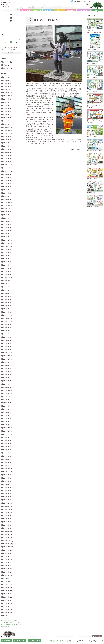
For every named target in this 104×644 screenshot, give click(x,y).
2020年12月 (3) (8, 278)
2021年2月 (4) (7, 271)
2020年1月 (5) (7, 312)
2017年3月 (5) (7, 419)
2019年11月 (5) (8, 318)
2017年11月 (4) (8, 394)
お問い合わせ (69, 641)
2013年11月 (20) (8, 544)
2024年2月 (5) (7, 159)
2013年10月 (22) (8, 547)
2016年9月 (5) (7, 437)
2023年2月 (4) (7, 196)
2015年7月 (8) (7, 481)
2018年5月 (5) (7, 375)
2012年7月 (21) (8, 594)
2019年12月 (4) (8, 315)
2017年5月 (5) (7, 412)
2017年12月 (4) (8, 390)
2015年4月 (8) (7, 491)
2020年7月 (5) (7, 293)
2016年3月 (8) (7, 456)
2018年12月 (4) (8, 353)
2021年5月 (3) (7, 262)
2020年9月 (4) (7, 287)
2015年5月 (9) (7, 488)
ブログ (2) (6, 65)
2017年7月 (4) (7, 406)
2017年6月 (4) (7, 409)
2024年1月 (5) (7, 162)
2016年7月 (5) (7, 444)
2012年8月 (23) (8, 591)
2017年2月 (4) (7, 422)
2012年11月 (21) (8, 581)
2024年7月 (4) (7, 143)
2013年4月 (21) (8, 566)
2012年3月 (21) (8, 607)
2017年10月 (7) (8, 397)
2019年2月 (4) (7, 347)
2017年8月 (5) (7, 403)
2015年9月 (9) (7, 475)
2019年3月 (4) (7, 343)
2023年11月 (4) (8, 168)
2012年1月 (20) (8, 613)
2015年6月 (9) (7, 484)
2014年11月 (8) (8, 506)
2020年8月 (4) (7, 290)
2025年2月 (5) (7, 121)
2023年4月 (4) (7, 190)
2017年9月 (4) (7, 400)
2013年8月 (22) (8, 553)
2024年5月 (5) (7, 149)
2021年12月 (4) (8, 240)
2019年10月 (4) (8, 322)
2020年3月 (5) (7, 306)
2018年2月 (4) (7, 384)
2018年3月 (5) (7, 381)
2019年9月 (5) (7, 325)
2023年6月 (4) (7, 184)
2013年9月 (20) (8, 550)
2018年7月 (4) (7, 368)
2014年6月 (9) (7, 522)
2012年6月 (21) (8, 597)
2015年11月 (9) (8, 469)
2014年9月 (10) (8, 513)
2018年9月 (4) (7, 362)
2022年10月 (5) (8, 209)
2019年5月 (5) (7, 337)
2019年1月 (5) (7, 350)
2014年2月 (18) (8, 534)
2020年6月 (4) (7, 296)
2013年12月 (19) (8, 541)
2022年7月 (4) (7, 218)
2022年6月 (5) (7, 221)
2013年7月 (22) (8, 556)
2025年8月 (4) (7, 102)
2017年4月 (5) (7, 415)
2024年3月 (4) (7, 156)
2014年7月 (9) (7, 519)
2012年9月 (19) (8, 588)
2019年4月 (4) (7, 340)
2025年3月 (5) (7, 118)
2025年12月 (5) (8, 90)
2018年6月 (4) (7, 372)
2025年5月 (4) (7, 112)
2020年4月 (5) (7, 303)
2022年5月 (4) (7, 224)
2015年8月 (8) (7, 478)
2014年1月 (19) (8, 538)
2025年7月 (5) (7, 105)
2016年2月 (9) (7, 459)
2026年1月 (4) (7, 87)
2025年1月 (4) (7, 124)
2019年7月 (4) (7, 331)
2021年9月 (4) (7, 249)
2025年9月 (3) (7, 99)
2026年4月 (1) (7, 77)
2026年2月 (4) (7, 83)
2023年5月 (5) (7, 187)
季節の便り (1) (8, 68)
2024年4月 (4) (7, 152)
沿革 (57, 641)
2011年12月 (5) (8, 616)
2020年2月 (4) (7, 309)
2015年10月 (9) (8, 472)
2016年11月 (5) (8, 431)
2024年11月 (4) (8, 130)
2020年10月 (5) (8, 284)
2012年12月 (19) (8, 578)
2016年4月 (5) (7, 453)
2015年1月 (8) (7, 500)
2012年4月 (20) (8, 603)
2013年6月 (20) (8, 560)
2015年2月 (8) (7, 497)
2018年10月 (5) (8, 359)
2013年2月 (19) (8, 572)
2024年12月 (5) (8, 127)
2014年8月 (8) (7, 516)
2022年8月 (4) (7, 215)
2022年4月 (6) (7, 228)
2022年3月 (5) (7, 231)
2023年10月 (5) (8, 171)
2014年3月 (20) (8, 531)
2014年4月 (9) (7, 528)
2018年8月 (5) (7, 365)
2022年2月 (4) (7, 234)
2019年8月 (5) (7, 328)
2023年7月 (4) (7, 181)
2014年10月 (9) (8, 509)
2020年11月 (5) (8, 281)
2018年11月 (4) (8, 356)
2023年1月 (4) (7, 199)
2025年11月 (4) (8, 93)
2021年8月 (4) (7, 253)
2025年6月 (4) (7, 109)
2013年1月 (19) (8, 575)
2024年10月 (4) (8, 134)
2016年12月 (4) (8, 428)
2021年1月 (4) (7, 275)
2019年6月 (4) (7, 334)
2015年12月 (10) (8, 466)
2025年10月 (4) (8, 96)
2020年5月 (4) (7, 300)
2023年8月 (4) (7, 177)
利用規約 (62, 641)
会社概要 (52, 641)
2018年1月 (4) (7, 387)
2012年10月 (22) (8, 585)
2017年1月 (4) (7, 425)
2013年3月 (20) (8, 569)
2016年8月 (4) (7, 441)
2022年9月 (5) (7, 212)
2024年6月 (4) (7, 146)
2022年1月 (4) (7, 237)
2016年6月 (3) (7, 447)
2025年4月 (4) (7, 115)
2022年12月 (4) (8, 202)
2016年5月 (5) (7, 450)
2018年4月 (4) (7, 378)
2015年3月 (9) (7, 494)
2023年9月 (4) (7, 174)
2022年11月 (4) (8, 206)
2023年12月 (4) (8, 165)
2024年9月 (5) (7, 137)
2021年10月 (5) (8, 246)
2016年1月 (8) (7, 462)
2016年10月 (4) (8, 434)
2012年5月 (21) (8, 600)
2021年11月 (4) (8, 243)
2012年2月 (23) (8, 610)
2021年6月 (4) (7, 259)
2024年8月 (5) (7, 140)
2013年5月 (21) (8, 563)
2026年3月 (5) (7, 80)
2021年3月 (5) (7, 268)
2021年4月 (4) (7, 265)
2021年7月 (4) (7, 256)
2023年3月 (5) (7, 193)
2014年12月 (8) (8, 503)
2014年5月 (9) (7, 525)
